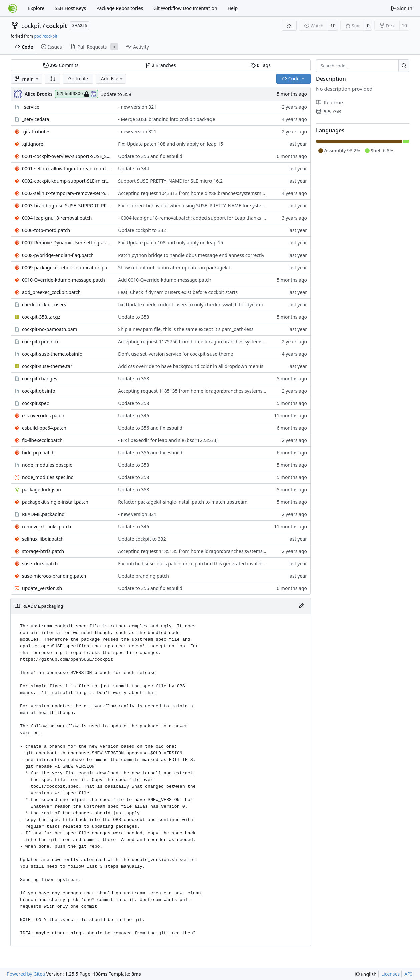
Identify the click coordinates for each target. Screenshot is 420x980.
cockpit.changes (40, 378)
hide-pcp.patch (38, 452)
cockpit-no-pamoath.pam (50, 329)
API (408, 974)
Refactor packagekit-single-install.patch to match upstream (183, 502)
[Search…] (404, 66)
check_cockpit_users (44, 304)
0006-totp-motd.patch (46, 230)
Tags (260, 65)
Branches (160, 65)
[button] (53, 79)
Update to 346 (134, 415)
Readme (329, 102)
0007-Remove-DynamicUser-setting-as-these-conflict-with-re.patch (67, 243)
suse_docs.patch (40, 564)
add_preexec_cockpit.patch (51, 292)
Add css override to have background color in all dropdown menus (191, 366)
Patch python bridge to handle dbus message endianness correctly (191, 255)
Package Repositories (120, 8)
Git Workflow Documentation (185, 8)
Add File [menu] (112, 79)
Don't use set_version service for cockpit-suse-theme (175, 354)
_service (31, 107)
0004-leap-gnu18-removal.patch (57, 218)
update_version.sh (42, 588)
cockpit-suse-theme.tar (47, 366)
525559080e (77, 94)
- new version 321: (138, 107)
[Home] (13, 8)
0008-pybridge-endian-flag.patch (58, 255)
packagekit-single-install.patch (55, 502)
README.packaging (43, 514)
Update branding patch (144, 576)
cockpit (31, 26)
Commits (61, 65)
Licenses (391, 974)
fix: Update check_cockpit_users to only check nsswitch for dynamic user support (206, 304)
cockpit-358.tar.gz (41, 317)
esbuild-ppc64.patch (44, 428)
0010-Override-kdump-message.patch (64, 280)
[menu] (366, 974)
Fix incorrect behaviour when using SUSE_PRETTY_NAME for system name (199, 206)
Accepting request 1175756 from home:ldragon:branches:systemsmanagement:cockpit (213, 341)
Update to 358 (116, 94)
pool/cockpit (46, 36)
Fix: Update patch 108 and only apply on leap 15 (170, 144)
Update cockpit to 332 (142, 230)
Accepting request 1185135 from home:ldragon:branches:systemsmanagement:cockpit (213, 391)
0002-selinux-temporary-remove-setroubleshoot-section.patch (67, 193)
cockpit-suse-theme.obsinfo (52, 354)
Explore (36, 8)
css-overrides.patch (43, 415)
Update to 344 (134, 169)
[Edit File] (301, 606)
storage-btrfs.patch (43, 551)
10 (333, 26)
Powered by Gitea (26, 974)
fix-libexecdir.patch (42, 440)
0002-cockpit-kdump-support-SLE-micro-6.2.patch (67, 181)
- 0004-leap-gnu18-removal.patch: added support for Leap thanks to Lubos (200, 218)
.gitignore (33, 144)
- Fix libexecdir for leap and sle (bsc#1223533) (168, 440)
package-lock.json (42, 489)
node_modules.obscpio (47, 465)
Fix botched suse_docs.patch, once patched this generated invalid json (195, 564)
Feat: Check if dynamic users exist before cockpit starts (178, 292)
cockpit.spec (35, 403)
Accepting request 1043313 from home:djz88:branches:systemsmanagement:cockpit (211, 193)
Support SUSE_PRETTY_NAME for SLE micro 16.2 (170, 181)
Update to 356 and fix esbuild (150, 156)
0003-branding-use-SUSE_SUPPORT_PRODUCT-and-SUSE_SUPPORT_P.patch (67, 206)
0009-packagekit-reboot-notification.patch (67, 267)
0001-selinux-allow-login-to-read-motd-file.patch (67, 169)
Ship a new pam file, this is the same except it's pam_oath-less (186, 329)
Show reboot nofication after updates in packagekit (174, 267)
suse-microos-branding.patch (54, 576)
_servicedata (36, 119)
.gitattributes (36, 132)
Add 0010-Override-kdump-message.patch (165, 280)
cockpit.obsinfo (39, 391)
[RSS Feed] (289, 26)
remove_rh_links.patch (47, 527)
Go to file (78, 79)
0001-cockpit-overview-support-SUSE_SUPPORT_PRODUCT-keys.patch (67, 156)
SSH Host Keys (70, 8)
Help (233, 8)
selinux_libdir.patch (43, 539)
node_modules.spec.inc (48, 477)
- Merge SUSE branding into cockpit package (166, 119)
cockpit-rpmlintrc (41, 341)
